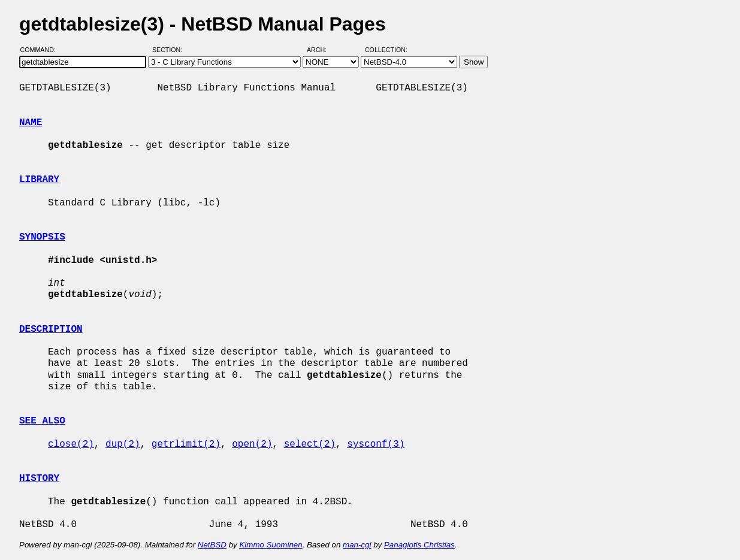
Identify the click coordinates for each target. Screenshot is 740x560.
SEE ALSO (42, 421)
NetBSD (212, 545)
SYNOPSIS (42, 237)
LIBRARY (39, 180)
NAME (31, 123)
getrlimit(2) (186, 444)
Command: (42, 50)
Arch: (322, 50)
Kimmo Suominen (271, 545)
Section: (170, 50)
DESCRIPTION (51, 329)
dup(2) (123, 444)
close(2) (71, 444)
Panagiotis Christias (419, 545)
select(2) (310, 444)
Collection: (386, 50)
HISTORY (39, 479)
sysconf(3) (376, 444)
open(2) (252, 444)
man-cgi (357, 545)
